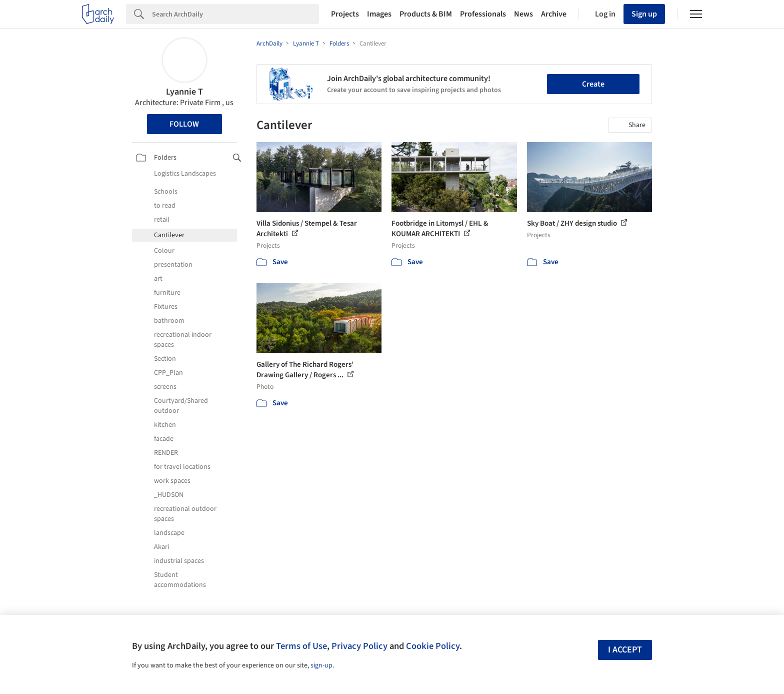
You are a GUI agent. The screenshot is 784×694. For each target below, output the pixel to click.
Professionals (483, 14)
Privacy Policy (359, 646)
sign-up (321, 665)
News (523, 14)
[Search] (235, 14)
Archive (554, 14)
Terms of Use (301, 646)
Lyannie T (184, 92)
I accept (625, 650)
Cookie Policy (433, 646)
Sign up (644, 14)
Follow (184, 124)
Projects (345, 14)
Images (379, 14)
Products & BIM (426, 14)
